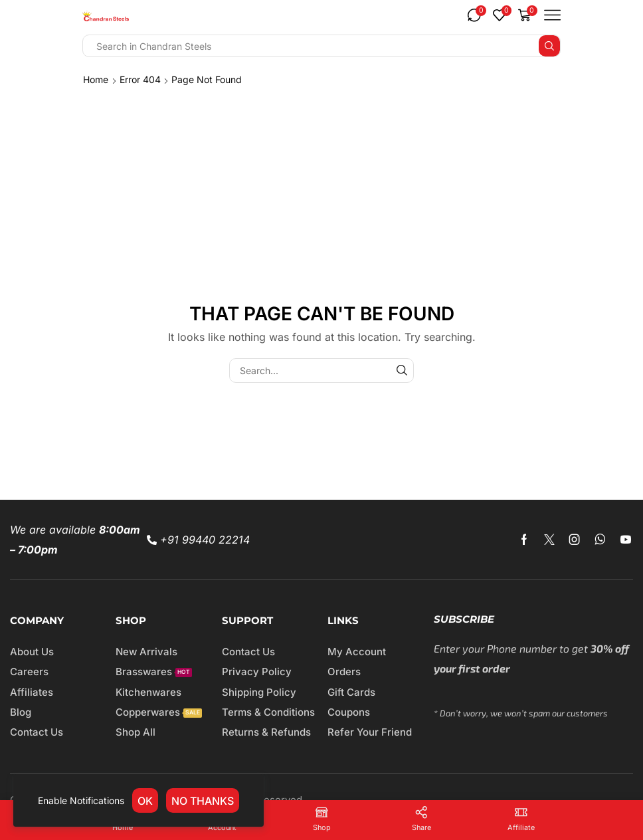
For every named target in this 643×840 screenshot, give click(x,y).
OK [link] (145, 801)
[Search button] (549, 46)
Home (96, 79)
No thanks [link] (203, 801)
